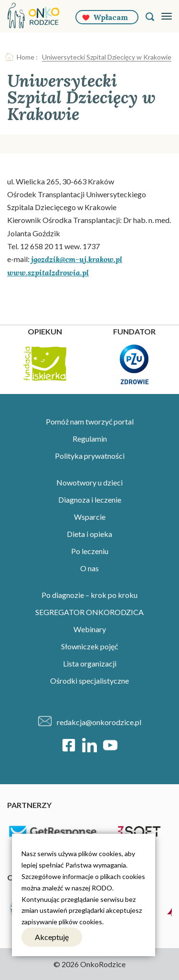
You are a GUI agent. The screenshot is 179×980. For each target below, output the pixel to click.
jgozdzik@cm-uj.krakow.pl (77, 259)
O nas (89, 568)
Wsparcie (90, 517)
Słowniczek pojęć (89, 646)
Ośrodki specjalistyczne (89, 681)
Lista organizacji (90, 663)
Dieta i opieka (89, 534)
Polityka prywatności (90, 456)
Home (26, 57)
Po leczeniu (90, 551)
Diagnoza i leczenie (90, 500)
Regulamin (90, 439)
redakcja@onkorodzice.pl (99, 722)
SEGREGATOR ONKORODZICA (89, 612)
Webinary (90, 629)
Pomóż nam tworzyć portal (90, 421)
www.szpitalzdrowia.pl (48, 273)
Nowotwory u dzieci (89, 482)
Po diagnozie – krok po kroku (89, 595)
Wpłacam (111, 17)
